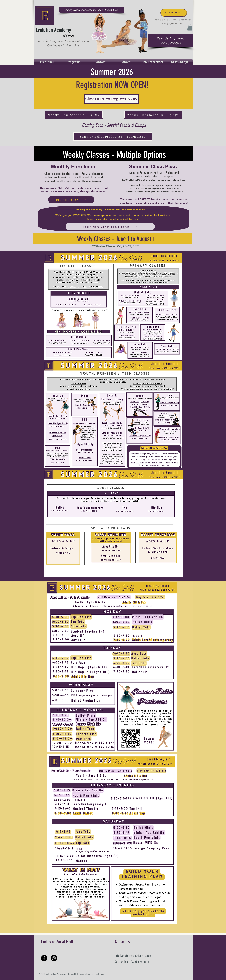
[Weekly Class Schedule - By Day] (74, 115)
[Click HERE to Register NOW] (111, 99)
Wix (103, 974)
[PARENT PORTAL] (174, 13)
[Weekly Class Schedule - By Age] (153, 115)
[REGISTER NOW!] (71, 200)
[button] (190, 27)
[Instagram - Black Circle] (54, 958)
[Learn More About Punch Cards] (110, 227)
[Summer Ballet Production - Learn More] (113, 137)
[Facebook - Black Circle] (44, 958)
